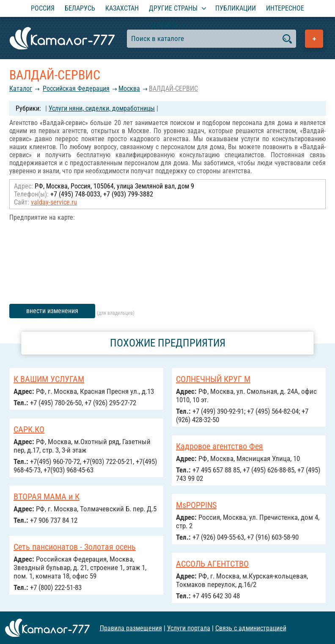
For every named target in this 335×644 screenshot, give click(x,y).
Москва (129, 89)
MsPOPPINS (196, 505)
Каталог (21, 89)
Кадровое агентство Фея (220, 446)
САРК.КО (29, 429)
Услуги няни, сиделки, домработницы (102, 108)
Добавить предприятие (314, 39)
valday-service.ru (54, 202)
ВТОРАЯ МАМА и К (47, 497)
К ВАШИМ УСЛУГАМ (49, 379)
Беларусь (80, 8)
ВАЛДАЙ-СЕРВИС (173, 89)
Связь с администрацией (251, 628)
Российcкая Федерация (76, 89)
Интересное (285, 8)
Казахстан (122, 8)
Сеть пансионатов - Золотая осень (75, 547)
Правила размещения (131, 628)
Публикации (236, 8)
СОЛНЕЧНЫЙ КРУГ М (213, 379)
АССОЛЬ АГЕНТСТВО (212, 564)
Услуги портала (189, 628)
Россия (43, 8)
